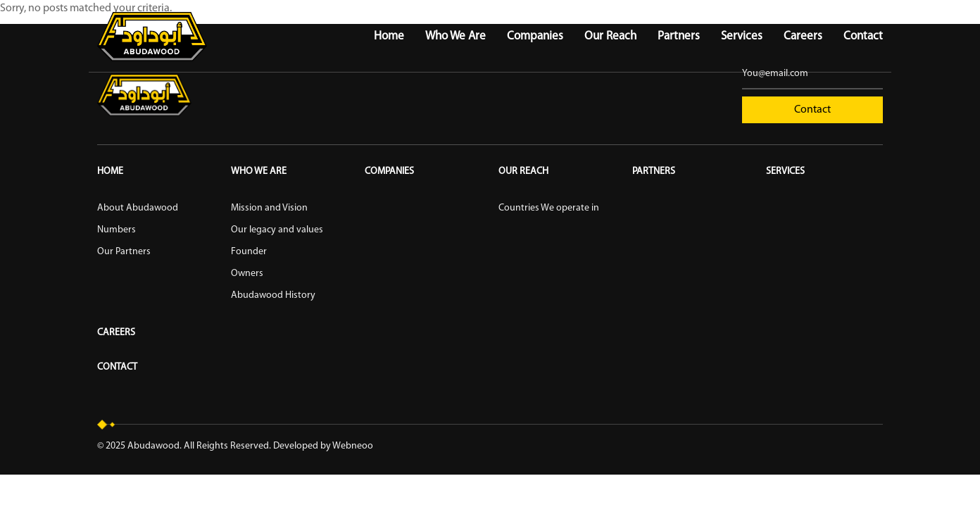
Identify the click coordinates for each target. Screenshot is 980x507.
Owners (247, 274)
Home (389, 36)
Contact (863, 36)
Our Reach (610, 36)
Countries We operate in (549, 208)
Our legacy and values (277, 230)
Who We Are (456, 36)
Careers (803, 36)
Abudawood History (273, 295)
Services (742, 36)
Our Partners (124, 252)
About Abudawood (138, 208)
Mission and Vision (269, 208)
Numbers (117, 230)
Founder (249, 252)
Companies (535, 36)
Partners (679, 36)
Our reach (523, 171)
